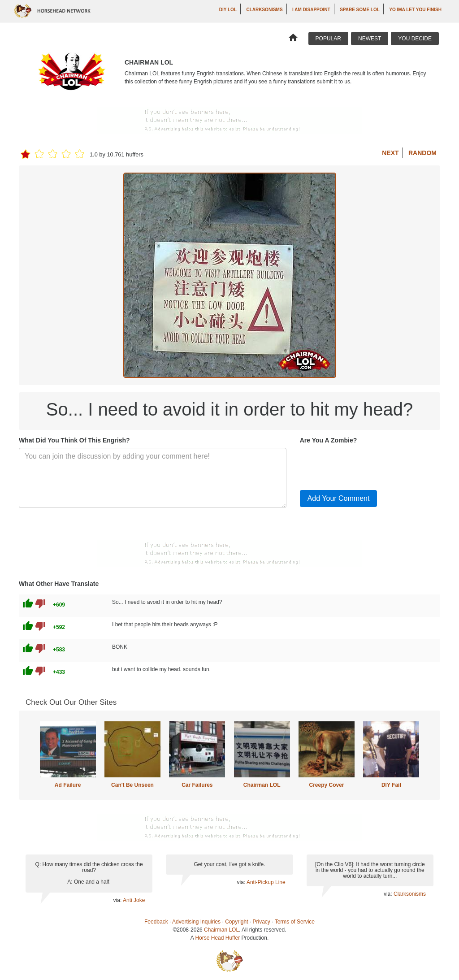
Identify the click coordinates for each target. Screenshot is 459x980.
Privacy (262, 922)
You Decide (415, 39)
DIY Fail (391, 785)
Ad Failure (68, 785)
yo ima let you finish (415, 10)
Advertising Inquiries (196, 922)
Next (390, 153)
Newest (370, 39)
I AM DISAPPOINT (311, 10)
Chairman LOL (262, 785)
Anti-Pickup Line (266, 882)
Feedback (156, 922)
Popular (328, 39)
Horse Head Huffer (217, 938)
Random (422, 153)
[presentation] (368, 465)
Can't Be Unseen (132, 785)
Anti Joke (134, 900)
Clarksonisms (264, 10)
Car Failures (197, 785)
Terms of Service (295, 922)
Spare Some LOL (360, 10)
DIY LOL (228, 10)
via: (118, 900)
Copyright (236, 922)
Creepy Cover (326, 785)
